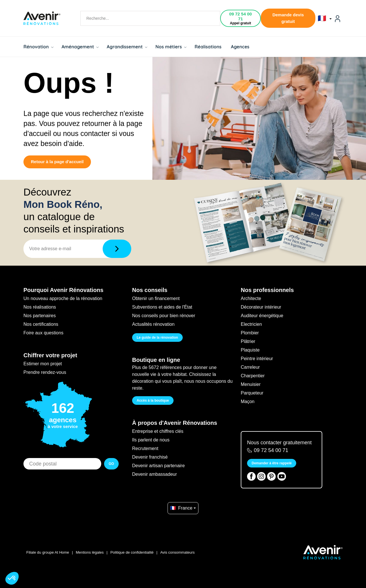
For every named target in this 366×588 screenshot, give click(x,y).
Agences (240, 47)
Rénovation (38, 47)
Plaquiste (250, 350)
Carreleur (250, 367)
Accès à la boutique (153, 400)
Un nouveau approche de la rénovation (63, 298)
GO (111, 464)
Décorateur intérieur (261, 307)
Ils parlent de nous (151, 440)
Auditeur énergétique (262, 316)
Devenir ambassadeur (155, 474)
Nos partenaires (40, 316)
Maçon (248, 401)
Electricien (251, 324)
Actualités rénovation (153, 324)
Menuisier (251, 384)
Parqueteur (252, 393)
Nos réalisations (40, 307)
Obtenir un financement (156, 298)
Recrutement (145, 448)
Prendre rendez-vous (45, 372)
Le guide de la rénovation (157, 338)
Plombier (250, 333)
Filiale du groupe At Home (48, 552)
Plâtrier (248, 341)
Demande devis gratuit (288, 18)
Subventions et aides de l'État (162, 307)
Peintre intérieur (257, 359)
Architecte (251, 298)
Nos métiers (171, 47)
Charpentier (253, 376)
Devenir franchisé (150, 457)
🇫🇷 (325, 18)
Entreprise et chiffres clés (158, 431)
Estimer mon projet (43, 364)
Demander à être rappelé (272, 463)
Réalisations (208, 47)
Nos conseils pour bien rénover (164, 316)
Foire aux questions (43, 333)
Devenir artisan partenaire (158, 466)
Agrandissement (127, 47)
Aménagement (80, 47)
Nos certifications (41, 324)
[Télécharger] (117, 249)
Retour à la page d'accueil (57, 162)
